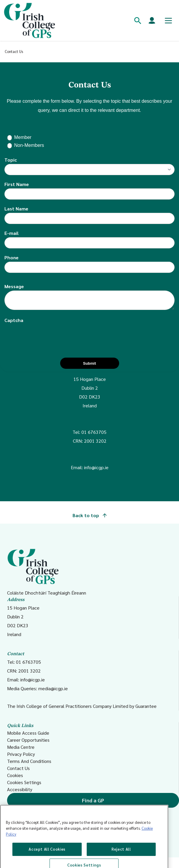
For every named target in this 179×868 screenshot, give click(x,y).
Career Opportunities (28, 740)
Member (23, 137)
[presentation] (49, 336)
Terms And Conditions (29, 761)
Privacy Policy (21, 754)
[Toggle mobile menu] (168, 21)
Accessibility (20, 789)
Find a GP (93, 800)
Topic (11, 160)
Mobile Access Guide (28, 733)
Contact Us (18, 768)
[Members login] (152, 21)
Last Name (16, 209)
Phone (12, 257)
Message (14, 286)
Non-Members (29, 145)
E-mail (12, 233)
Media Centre (21, 747)
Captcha (14, 320)
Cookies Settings (24, 782)
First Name (17, 184)
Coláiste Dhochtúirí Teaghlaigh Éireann (47, 572)
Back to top (90, 515)
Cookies (15, 775)
